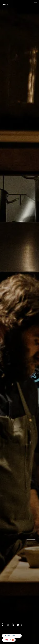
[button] (34, 4)
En (5, 640)
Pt (10, 640)
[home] (5, 4)
